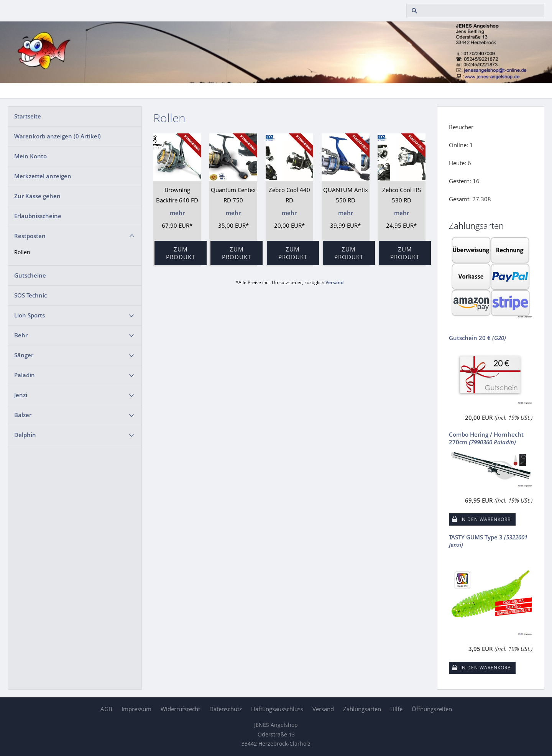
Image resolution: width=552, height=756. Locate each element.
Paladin (25, 375)
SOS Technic (30, 295)
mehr (177, 213)
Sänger (24, 355)
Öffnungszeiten (432, 709)
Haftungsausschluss (277, 709)
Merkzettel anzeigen (43, 176)
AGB (106, 709)
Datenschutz (226, 709)
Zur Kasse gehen (37, 196)
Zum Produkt (181, 253)
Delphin (25, 435)
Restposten (30, 236)
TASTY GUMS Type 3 (488, 541)
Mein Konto (30, 156)
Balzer (23, 415)
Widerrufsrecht (180, 709)
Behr (21, 335)
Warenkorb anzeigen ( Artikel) (58, 136)
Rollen (22, 252)
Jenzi (21, 395)
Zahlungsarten (362, 709)
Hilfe (396, 709)
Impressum (136, 709)
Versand (334, 282)
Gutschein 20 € (477, 338)
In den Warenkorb (486, 519)
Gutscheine (30, 275)
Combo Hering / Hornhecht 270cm (486, 438)
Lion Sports (30, 315)
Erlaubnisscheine (38, 216)
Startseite (28, 116)
